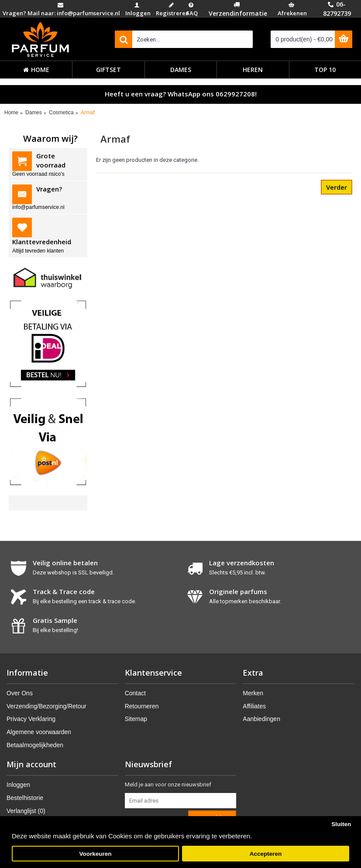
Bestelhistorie (25, 798)
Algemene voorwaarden (39, 732)
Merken (253, 693)
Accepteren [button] (266, 854)
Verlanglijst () (26, 811)
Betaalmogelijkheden (35, 745)
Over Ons (20, 693)
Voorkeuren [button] (96, 854)
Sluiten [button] (341, 824)
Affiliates (254, 706)
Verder (337, 187)
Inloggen (18, 785)
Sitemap (136, 719)
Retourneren (142, 706)
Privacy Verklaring (31, 719)
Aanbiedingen (261, 719)
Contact (135, 693)
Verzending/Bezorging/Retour (46, 706)
